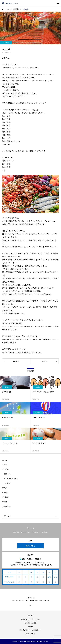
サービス (5, 469)
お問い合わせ (7, 506)
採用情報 (5, 493)
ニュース (5, 465)
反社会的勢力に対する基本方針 (30, 630)
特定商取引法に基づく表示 (30, 619)
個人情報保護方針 (30, 623)
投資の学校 (8, 474)
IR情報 (4, 502)
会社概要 (5, 497)
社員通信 (6, 42)
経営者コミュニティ (11, 479)
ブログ (4, 488)
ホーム (4, 460)
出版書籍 (7, 483)
